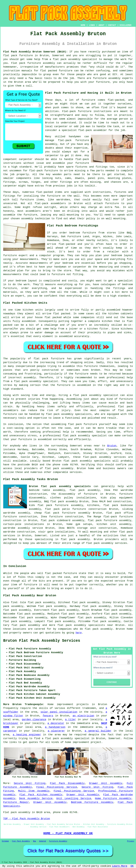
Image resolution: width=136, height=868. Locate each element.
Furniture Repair (16, 802)
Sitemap (5, 841)
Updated (42, 841)
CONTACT (112, 25)
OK (132, 866)
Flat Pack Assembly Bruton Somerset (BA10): (35, 52)
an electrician (83, 716)
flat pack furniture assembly (109, 520)
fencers (48, 716)
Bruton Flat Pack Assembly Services (42, 641)
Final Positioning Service (57, 787)
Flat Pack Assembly (21, 841)
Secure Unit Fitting (30, 783)
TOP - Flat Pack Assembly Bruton (27, 819)
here (79, 633)
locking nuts (52, 178)
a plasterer (56, 731)
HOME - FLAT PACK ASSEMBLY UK (68, 833)
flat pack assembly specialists (69, 414)
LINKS (92, 25)
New (34, 841)
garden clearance (34, 720)
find (14, 602)
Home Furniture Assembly (113, 798)
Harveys (52, 237)
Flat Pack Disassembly (67, 783)
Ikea (66, 240)
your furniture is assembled (31, 439)
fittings (9, 182)
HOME (83, 25)
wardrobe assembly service (23, 528)
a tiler (70, 720)
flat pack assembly (67, 59)
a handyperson (55, 727)
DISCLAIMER (126, 25)
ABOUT (102, 25)
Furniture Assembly (58, 841)
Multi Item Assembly (34, 791)
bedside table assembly (47, 490)
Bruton (112, 446)
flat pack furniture (18, 56)
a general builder (98, 731)
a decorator (56, 723)
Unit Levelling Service (74, 798)
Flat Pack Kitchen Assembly (41, 795)
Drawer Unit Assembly (106, 783)
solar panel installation (59, 712)
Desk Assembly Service (36, 798)
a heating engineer (27, 735)
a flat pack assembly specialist (66, 738)
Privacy (131, 841)
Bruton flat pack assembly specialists (60, 486)
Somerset (41, 536)
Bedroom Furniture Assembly (92, 802)
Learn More (120, 866)
